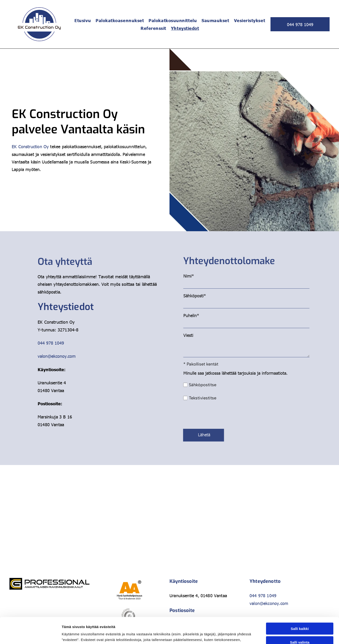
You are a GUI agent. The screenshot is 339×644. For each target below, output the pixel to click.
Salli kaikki (300, 595)
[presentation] (285, 415)
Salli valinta (300, 609)
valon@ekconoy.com (57, 356)
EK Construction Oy (30, 146)
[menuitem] (83, 20)
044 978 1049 (51, 343)
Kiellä (300, 623)
